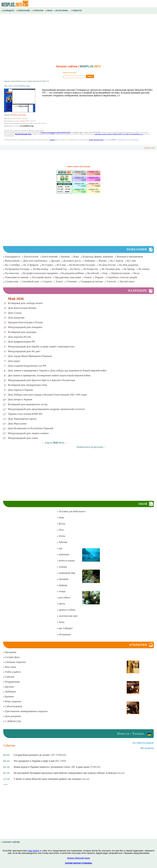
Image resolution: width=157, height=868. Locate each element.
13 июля (23, 121)
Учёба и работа (12, 672)
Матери (103, 261)
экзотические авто (67, 616)
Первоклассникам (120, 273)
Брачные (65, 257)
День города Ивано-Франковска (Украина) (30, 356)
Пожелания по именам (17, 277)
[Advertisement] (78, 39)
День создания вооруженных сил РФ (27, 366)
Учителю (111, 281)
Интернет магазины (18, 115)
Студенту (47, 281)
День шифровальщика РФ (21, 342)
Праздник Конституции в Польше (26, 322)
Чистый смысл (127, 281)
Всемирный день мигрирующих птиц (27, 385)
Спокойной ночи (30, 281)
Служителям (12, 281)
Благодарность (13, 257)
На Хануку (144, 269)
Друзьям (55, 261)
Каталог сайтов (67, 66)
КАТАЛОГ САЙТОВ (11, 842)
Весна (61, 524)
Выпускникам (12, 261)
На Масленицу (41, 269)
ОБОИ (49, 11)
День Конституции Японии (22, 308)
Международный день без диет (24, 351)
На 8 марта (48, 265)
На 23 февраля (31, 265)
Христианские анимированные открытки (25, 711)
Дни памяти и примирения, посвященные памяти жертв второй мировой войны (49, 375)
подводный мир (66, 573)
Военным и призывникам (130, 257)
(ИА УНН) (61, 761)
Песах (136, 273)
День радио (14, 361)
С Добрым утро (12, 721)
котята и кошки (66, 561)
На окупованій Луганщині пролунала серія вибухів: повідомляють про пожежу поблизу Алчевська (65, 773)
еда (59, 548)
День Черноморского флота (22, 419)
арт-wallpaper (65, 628)
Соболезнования (13, 706)
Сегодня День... (12, 657)
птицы (61, 591)
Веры (76, 257)
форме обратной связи (96, 140)
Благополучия (31, 257)
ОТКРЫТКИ (38, 11)
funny (61, 622)
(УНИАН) (61, 755)
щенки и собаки (66, 610)
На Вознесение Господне (82, 265)
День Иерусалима (17, 424)
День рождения (12, 716)
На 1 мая (131, 261)
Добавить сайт (149, 148)
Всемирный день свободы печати (25, 303)
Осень (61, 536)
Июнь (62, 443)
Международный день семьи (23, 438)
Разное (88, 277)
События (9, 677)
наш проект (34, 851)
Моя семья (10, 667)
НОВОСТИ (76, 11)
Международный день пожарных (25, 327)
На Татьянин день (111, 269)
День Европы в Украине (20, 390)
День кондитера (16, 318)
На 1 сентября (12, 265)
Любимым (90, 261)
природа (62, 585)
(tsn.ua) (121, 773)
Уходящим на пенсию (92, 281)
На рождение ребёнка (73, 273)
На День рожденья (129, 265)
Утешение (72, 281)
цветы (61, 604)
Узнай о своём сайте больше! (78, 167)
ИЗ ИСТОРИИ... (62, 11)
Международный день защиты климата (28, 433)
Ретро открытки (12, 701)
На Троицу (129, 269)
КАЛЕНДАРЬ (8, 11)
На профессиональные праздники (40, 273)
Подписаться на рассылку (92, 447)
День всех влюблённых (35, 261)
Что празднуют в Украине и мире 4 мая (34, 761)
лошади (62, 567)
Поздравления (11, 682)
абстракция (64, 634)
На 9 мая (61, 265)
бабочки (62, 542)
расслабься (63, 597)
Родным (99, 277)
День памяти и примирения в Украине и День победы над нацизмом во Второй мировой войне (57, 370)
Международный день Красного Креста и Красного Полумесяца (41, 380)
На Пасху (75, 269)
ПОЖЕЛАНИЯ (23, 11)
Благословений (50, 257)
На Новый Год (59, 269)
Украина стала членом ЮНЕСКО (25, 414)
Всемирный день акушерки (22, 332)
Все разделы (147, 748)
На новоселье (12, 273)
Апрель (49, 443)
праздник (63, 579)
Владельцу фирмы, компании (98, 257)
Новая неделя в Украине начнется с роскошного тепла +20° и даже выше (52, 767)
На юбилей (93, 273)
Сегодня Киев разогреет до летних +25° (34, 755)
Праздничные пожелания (68, 277)
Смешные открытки (14, 662)
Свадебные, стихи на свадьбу (122, 277)
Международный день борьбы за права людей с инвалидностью (41, 347)
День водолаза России (19, 337)
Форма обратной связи (78, 858)
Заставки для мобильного (71, 511)
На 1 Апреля (117, 261)
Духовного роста (72, 261)
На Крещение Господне (17, 269)
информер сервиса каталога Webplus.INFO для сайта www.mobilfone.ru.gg (119, 134)
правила (52, 140)
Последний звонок (42, 277)
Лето (60, 530)
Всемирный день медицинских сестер (28, 404)
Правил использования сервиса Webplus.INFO (56, 132)
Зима (60, 517)
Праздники (10, 652)
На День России (107, 265)
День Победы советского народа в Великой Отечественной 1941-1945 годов (47, 395)
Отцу (105, 273)
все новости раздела (143, 743)
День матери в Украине (20, 399)
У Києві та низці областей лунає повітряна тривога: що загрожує (47, 779)
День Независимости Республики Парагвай (31, 428)
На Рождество (91, 269)
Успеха (59, 281)
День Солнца (15, 313)
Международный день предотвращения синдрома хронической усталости (46, 409)
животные (63, 554)
